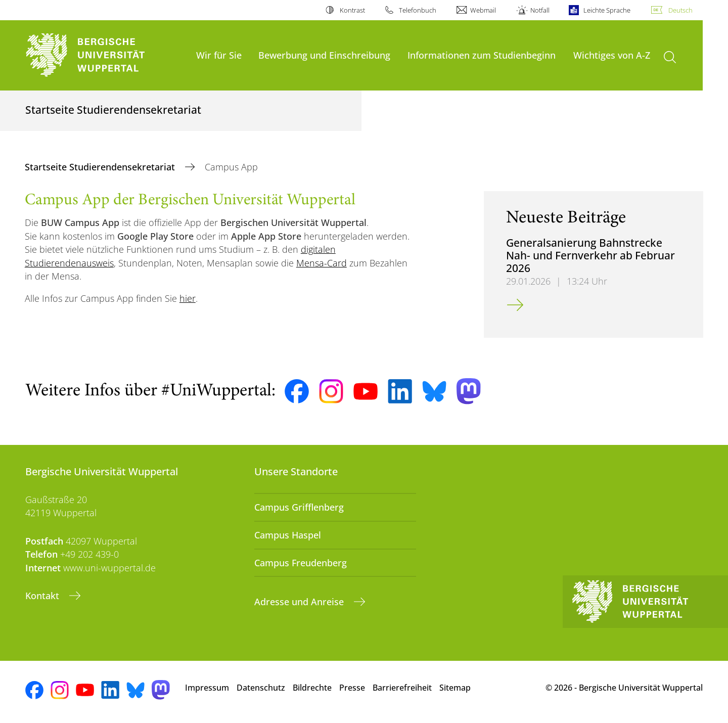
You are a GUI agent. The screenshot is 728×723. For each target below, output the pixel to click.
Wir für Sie (219, 55)
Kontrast (352, 10)
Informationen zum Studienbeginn (482, 55)
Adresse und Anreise (300, 602)
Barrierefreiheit (402, 688)
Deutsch (680, 10)
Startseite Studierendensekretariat (101, 167)
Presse (352, 688)
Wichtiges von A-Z (612, 55)
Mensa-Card (322, 263)
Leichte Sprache (607, 10)
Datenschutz (261, 688)
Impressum (207, 688)
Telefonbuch (418, 10)
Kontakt (43, 596)
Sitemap (455, 688)
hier (188, 298)
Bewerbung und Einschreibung (324, 55)
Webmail (483, 10)
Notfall (540, 10)
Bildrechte (312, 688)
